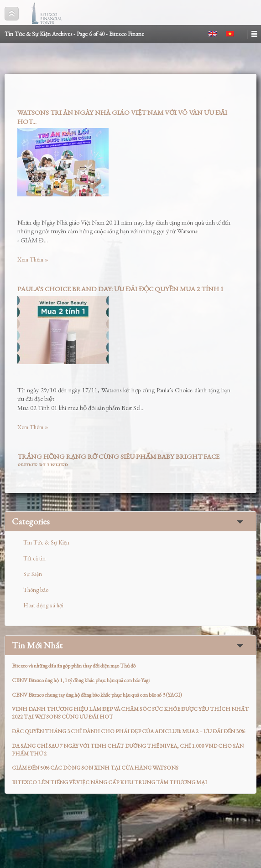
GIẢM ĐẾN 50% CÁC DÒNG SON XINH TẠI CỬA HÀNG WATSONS (95, 768)
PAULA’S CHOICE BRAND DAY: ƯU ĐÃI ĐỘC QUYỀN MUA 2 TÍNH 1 (120, 289)
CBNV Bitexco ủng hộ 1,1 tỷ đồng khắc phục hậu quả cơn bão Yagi (81, 680)
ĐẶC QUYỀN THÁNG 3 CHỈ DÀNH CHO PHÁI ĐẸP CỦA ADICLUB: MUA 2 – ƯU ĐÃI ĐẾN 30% (128, 731)
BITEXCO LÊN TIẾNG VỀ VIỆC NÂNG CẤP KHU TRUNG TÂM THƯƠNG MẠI (110, 782)
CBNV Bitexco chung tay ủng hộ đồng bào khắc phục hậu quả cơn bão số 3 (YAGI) (97, 695)
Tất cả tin (34, 558)
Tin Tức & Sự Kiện (46, 542)
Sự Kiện (33, 574)
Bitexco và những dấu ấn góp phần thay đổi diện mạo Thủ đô (74, 666)
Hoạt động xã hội (43, 605)
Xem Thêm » (33, 259)
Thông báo (36, 590)
